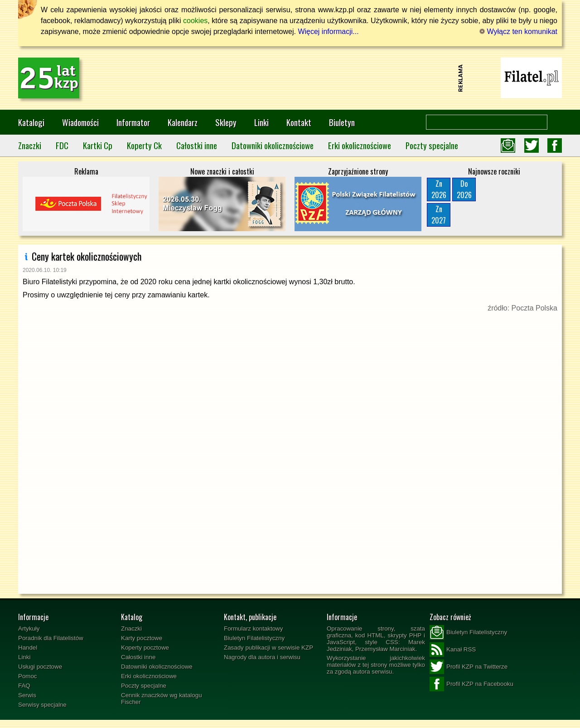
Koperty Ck (144, 145)
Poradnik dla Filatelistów (51, 638)
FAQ (24, 686)
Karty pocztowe (142, 638)
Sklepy (226, 122)
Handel (28, 648)
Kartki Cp (98, 145)
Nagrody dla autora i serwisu (262, 657)
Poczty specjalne (432, 145)
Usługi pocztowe (40, 667)
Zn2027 (439, 215)
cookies (195, 21)
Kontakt (299, 122)
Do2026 (464, 189)
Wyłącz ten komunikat (518, 32)
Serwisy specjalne (42, 705)
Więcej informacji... (328, 32)
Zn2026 (439, 189)
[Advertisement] (290, 78)
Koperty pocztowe (145, 648)
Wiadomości (80, 122)
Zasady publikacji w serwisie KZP (268, 648)
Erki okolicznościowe (360, 145)
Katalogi (31, 122)
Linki (261, 122)
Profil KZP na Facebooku (471, 684)
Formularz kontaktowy (253, 629)
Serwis (27, 695)
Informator (133, 122)
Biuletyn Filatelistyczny (254, 638)
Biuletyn (342, 122)
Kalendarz (183, 122)
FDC (62, 145)
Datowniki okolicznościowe (273, 145)
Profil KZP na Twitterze (469, 667)
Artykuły (29, 629)
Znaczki (30, 145)
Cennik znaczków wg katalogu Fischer (162, 699)
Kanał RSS (453, 650)
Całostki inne (197, 145)
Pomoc (27, 676)
